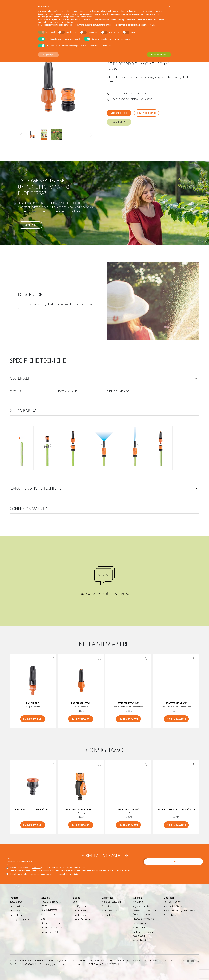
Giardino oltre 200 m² (51, 932)
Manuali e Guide (110, 911)
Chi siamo (138, 902)
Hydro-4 (75, 902)
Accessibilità (170, 915)
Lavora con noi (140, 923)
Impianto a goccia (80, 915)
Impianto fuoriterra (81, 919)
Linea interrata (17, 915)
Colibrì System (79, 906)
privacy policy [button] (137, 11)
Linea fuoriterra (17, 906)
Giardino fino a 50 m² (51, 923)
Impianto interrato (80, 911)
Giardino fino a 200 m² (52, 928)
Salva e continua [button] (159, 55)
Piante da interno (49, 910)
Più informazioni (33, 719)
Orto (43, 919)
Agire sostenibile (141, 906)
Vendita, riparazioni (111, 902)
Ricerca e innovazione (144, 919)
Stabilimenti (139, 928)
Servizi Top (108, 906)
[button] (91, 135)
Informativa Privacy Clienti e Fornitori (182, 911)
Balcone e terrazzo (50, 914)
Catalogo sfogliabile (19, 919)
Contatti (106, 915)
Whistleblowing (141, 940)
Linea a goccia (17, 911)
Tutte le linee (16, 902)
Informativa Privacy (173, 906)
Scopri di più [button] (48, 55)
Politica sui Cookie (173, 902)
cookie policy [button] (86, 17)
